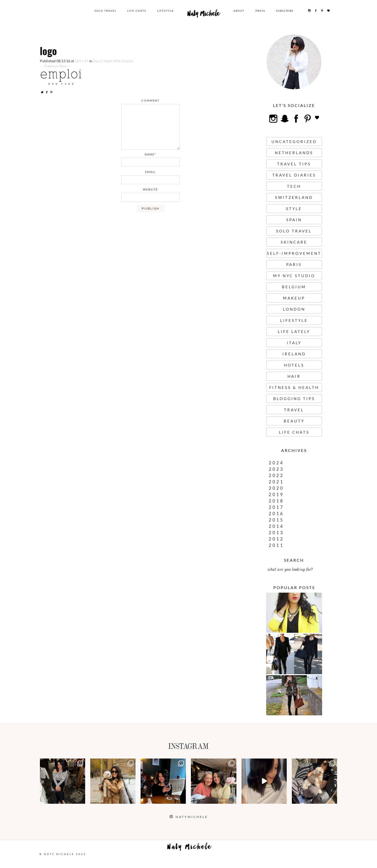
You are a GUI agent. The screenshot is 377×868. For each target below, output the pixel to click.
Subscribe (285, 11)
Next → (65, 66)
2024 (276, 463)
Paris (294, 264)
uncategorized (294, 141)
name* (150, 154)
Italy (294, 343)
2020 (276, 488)
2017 (276, 507)
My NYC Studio (294, 276)
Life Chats (137, 11)
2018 (276, 501)
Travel (294, 410)
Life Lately (294, 332)
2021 (276, 482)
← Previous (49, 66)
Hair (294, 376)
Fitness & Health (294, 387)
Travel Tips (294, 164)
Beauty (294, 421)
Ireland (294, 354)
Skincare (294, 242)
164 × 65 (82, 61)
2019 (276, 494)
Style (294, 209)
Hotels (294, 365)
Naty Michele (204, 15)
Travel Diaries (294, 175)
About (239, 11)
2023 (276, 469)
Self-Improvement (294, 253)
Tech (294, 186)
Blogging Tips (294, 399)
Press (260, 11)
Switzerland (294, 197)
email (150, 172)
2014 (276, 526)
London (294, 309)
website (150, 189)
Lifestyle (165, 11)
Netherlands (294, 153)
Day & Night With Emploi (113, 61)
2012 (276, 539)
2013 (276, 533)
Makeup (294, 298)
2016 (276, 514)
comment (150, 100)
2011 (276, 545)
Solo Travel (105, 11)
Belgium (294, 287)
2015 (276, 520)
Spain (294, 220)
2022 (276, 475)
